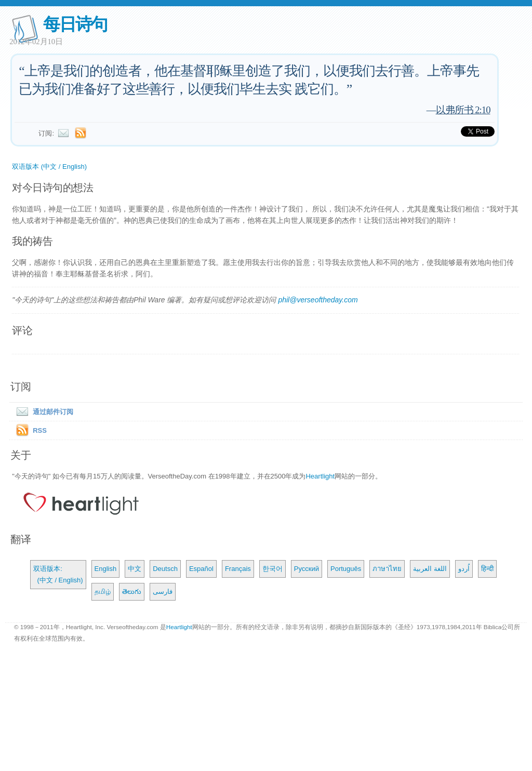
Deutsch (165, 569)
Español (201, 569)
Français (238, 569)
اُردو (464, 569)
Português (346, 569)
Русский (307, 569)
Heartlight (320, 476)
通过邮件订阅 (43, 412)
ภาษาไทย (387, 569)
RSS (40, 430)
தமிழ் (103, 591)
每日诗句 (75, 24)
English (106, 569)
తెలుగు (132, 591)
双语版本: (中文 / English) (58, 574)
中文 (135, 569)
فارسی (163, 591)
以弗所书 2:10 (463, 110)
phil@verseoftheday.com (318, 300)
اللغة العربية (430, 569)
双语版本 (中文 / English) (49, 167)
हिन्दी (487, 569)
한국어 (272, 569)
